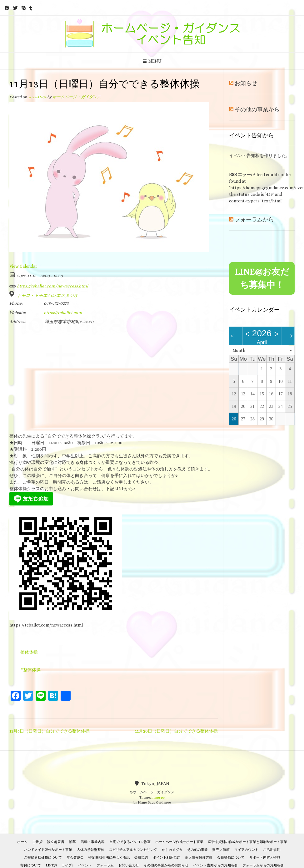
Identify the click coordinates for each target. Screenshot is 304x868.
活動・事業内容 (93, 842)
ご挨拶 (37, 842)
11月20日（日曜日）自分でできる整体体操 (176, 731)
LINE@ (51, 865)
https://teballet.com (63, 312)
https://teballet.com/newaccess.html (49, 285)
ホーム (22, 842)
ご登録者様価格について (43, 858)
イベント (85, 865)
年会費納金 (75, 858)
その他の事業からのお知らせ (166, 865)
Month (239, 350)
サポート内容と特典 (265, 858)
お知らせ (246, 83)
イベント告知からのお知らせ (215, 865)
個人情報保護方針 (199, 858)
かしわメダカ (172, 850)
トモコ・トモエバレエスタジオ (47, 295)
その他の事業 (197, 850)
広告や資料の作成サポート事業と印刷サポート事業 (248, 842)
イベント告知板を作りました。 (260, 155)
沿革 (72, 842)
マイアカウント (246, 850)
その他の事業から (257, 109)
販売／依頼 (221, 850)
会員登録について (231, 858)
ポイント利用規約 (167, 858)
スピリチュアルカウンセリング (133, 850)
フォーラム (105, 865)
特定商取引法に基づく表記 (109, 858)
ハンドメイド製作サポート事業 (48, 850)
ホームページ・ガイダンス (77, 97)
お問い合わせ (129, 865)
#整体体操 (30, 670)
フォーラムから (254, 220)
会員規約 (141, 858)
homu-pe (158, 797)
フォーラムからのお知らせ (263, 865)
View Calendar (23, 266)
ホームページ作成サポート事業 (179, 842)
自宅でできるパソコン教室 (130, 842)
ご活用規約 (272, 850)
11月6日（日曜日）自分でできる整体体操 (50, 731)
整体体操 (29, 652)
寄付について (31, 865)
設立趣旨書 (56, 842)
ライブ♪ (68, 865)
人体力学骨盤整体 (91, 850)
